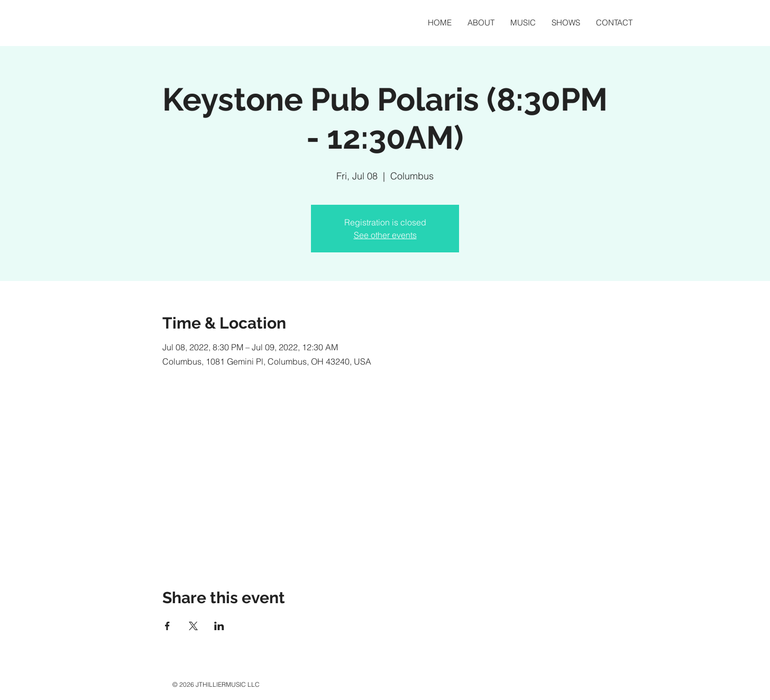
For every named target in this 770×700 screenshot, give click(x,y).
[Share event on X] (193, 626)
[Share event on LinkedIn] (219, 626)
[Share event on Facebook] (167, 626)
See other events (385, 235)
